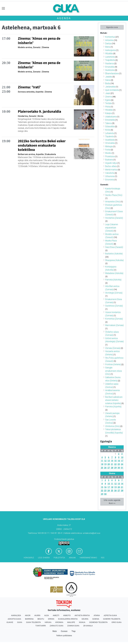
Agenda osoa (112, 27)
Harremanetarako (88, 558)
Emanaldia (110, 67)
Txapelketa (110, 60)
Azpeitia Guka (110, 615)
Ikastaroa (109, 63)
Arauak (72, 558)
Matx (55, 631)
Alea (47, 615)
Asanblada (110, 140)
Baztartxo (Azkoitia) (114, 254)
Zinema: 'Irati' (29, 87)
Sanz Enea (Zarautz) (114, 247)
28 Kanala (88, 626)
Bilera (108, 47)
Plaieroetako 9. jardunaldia (39, 111)
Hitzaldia (109, 53)
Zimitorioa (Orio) (112, 426)
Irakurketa (110, 173)
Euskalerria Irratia (68, 619)
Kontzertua (110, 37)
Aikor (28, 615)
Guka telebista (33, 622)
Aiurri (37, 615)
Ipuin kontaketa (112, 90)
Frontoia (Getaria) (113, 364)
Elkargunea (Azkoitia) (114, 260)
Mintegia (109, 146)
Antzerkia (109, 40)
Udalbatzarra (111, 117)
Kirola (108, 130)
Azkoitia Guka (14, 619)
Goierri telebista (112, 619)
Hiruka (48, 622)
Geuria (85, 619)
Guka (20, 622)
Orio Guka (116, 622)
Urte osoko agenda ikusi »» (112, 502)
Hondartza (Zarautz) (114, 218)
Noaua (82, 622)
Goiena (96, 619)
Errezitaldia (110, 120)
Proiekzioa (110, 156)
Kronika (59, 622)
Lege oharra (44, 558)
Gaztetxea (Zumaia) (114, 306)
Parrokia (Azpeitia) (113, 407)
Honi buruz (29, 558)
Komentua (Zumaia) (114, 319)
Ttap (73, 631)
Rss (103, 558)
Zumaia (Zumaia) (113, 348)
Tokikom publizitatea (64, 636)
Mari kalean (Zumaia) (114, 325)
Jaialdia (109, 77)
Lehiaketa (109, 133)
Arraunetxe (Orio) (113, 202)
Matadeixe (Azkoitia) (114, 273)
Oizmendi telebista (98, 622)
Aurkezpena (110, 50)
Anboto (67, 615)
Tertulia (108, 103)
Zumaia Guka (73, 626)
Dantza (108, 43)
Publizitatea (59, 558)
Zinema (109, 97)
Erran (51, 619)
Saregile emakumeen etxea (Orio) (113, 371)
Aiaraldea (16, 615)
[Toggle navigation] (3, 8)
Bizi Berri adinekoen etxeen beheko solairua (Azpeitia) (114, 400)
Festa (108, 150)
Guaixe (10, 622)
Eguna (108, 100)
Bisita (108, 83)
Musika (108, 153)
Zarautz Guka (56, 626)
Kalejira (108, 113)
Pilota (108, 107)
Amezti (56, 615)
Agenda (64, 18)
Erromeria (110, 180)
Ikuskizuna (110, 70)
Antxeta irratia (82, 615)
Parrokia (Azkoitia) (113, 280)
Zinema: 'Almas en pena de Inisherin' (39, 41)
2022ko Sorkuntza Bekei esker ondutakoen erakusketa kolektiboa (42, 145)
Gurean (64, 631)
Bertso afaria (111, 166)
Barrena (29, 619)
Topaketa (109, 136)
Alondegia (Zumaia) (114, 293)
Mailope (71, 622)
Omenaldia (110, 143)
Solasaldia (110, 126)
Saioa (108, 80)
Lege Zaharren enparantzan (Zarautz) (112, 228)
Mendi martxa (111, 170)
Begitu (41, 619)
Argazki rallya (111, 163)
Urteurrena (110, 176)
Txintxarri (41, 626)
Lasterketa (110, 57)
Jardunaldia (110, 87)
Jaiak (108, 93)
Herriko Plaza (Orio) (114, 195)
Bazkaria (109, 160)
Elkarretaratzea (112, 73)
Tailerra (108, 123)
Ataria (97, 615)
